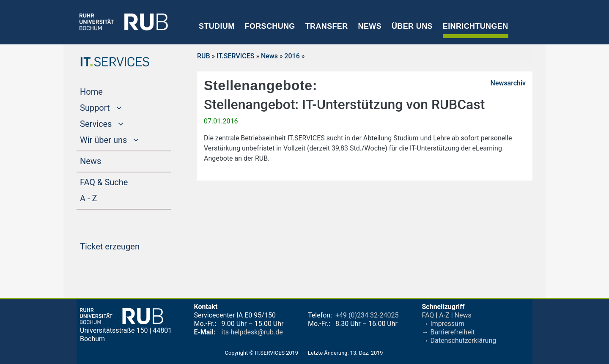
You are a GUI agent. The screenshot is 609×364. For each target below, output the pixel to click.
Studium (217, 26)
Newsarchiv (508, 83)
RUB (204, 56)
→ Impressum (443, 324)
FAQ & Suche (104, 182)
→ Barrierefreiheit (449, 332)
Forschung (270, 26)
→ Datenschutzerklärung (459, 341)
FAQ (428, 315)
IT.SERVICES (235, 56)
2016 (292, 56)
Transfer (327, 26)
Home (107, 91)
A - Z (104, 197)
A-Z (444, 315)
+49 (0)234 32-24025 (367, 315)
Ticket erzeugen (125, 246)
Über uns (412, 26)
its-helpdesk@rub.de (252, 332)
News (370, 26)
